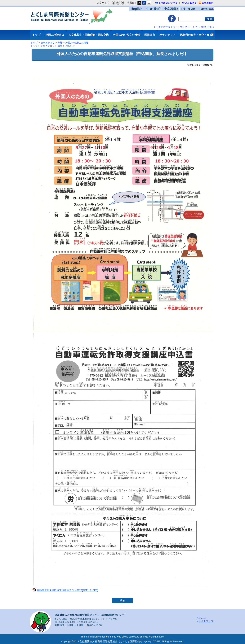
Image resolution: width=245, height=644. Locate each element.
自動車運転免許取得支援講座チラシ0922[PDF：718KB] (67, 590)
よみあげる (193, 3)
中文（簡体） (153, 9)
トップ (36, 35)
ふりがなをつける (170, 3)
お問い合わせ (207, 27)
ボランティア (167, 35)
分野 (60, 43)
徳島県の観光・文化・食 (195, 35)
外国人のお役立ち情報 (127, 35)
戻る (122, 600)
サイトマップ (180, 27)
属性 (60, 46)
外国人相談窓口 (55, 35)
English (136, 9)
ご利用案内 (209, 3)
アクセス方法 (163, 27)
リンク (194, 27)
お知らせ (70, 46)
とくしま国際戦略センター (72, 16)
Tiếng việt (188, 9)
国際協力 (150, 35)
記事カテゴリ (48, 43)
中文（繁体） (171, 9)
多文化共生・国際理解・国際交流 (89, 35)
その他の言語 (206, 9)
